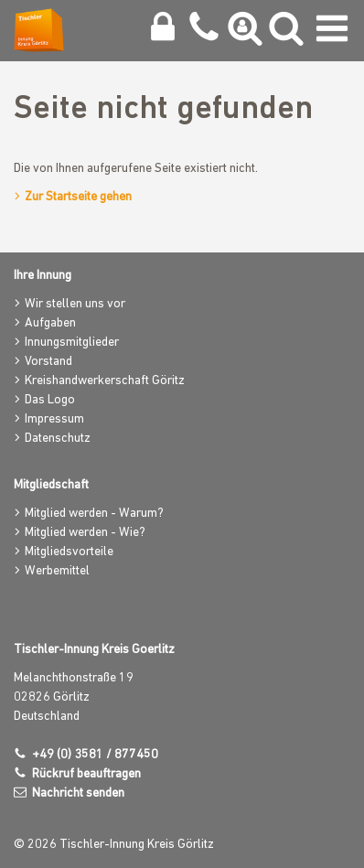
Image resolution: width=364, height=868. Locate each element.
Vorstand (48, 362)
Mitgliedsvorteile (69, 552)
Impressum (54, 419)
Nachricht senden (78, 793)
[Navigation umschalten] (332, 33)
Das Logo (50, 400)
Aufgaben (50, 323)
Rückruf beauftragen (86, 774)
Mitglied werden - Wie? (85, 533)
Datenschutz (58, 439)
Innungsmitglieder (72, 343)
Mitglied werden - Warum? (94, 514)
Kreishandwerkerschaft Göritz (105, 381)
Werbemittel (57, 571)
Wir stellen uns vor (75, 304)
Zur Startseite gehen (78, 197)
